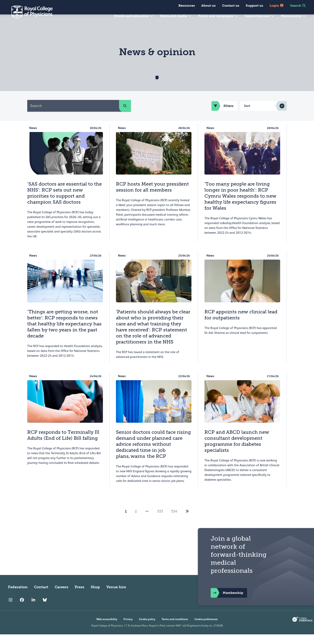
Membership (293, 16)
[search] (125, 115)
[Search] (73, 115)
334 (174, 521)
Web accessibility (107, 629)
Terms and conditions (175, 629)
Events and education (134, 16)
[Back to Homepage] (29, 12)
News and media (176, 16)
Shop (95, 597)
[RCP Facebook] (22, 609)
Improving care (260, 16)
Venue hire (116, 597)
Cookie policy (147, 629)
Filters (222, 116)
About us (208, 6)
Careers (61, 597)
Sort (247, 115)
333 (160, 521)
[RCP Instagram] (11, 609)
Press (80, 597)
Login (277, 6)
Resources (187, 6)
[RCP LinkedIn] (33, 609)
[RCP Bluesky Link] (45, 609)
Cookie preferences (206, 629)
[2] (187, 521)
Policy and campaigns (218, 16)
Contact (41, 597)
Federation (18, 597)
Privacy (128, 629)
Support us (254, 6)
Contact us (231, 6)
